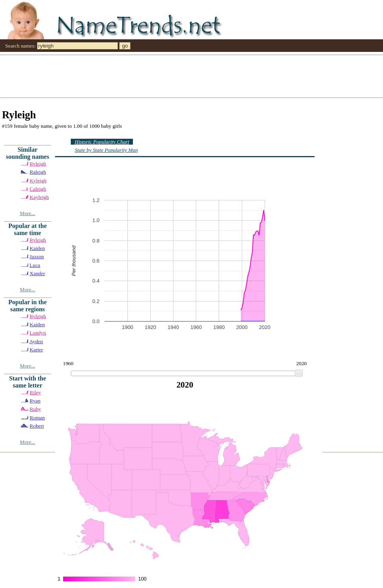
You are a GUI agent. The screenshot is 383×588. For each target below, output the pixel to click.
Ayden (36, 341)
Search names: (20, 46)
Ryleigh (38, 164)
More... (28, 213)
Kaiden (37, 248)
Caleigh (38, 189)
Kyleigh (38, 181)
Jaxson (37, 256)
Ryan (35, 401)
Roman (37, 418)
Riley (35, 392)
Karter (36, 350)
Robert (37, 426)
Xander (37, 273)
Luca (35, 265)
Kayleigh (39, 197)
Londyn (38, 333)
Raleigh (38, 172)
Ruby (35, 409)
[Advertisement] (148, 76)
